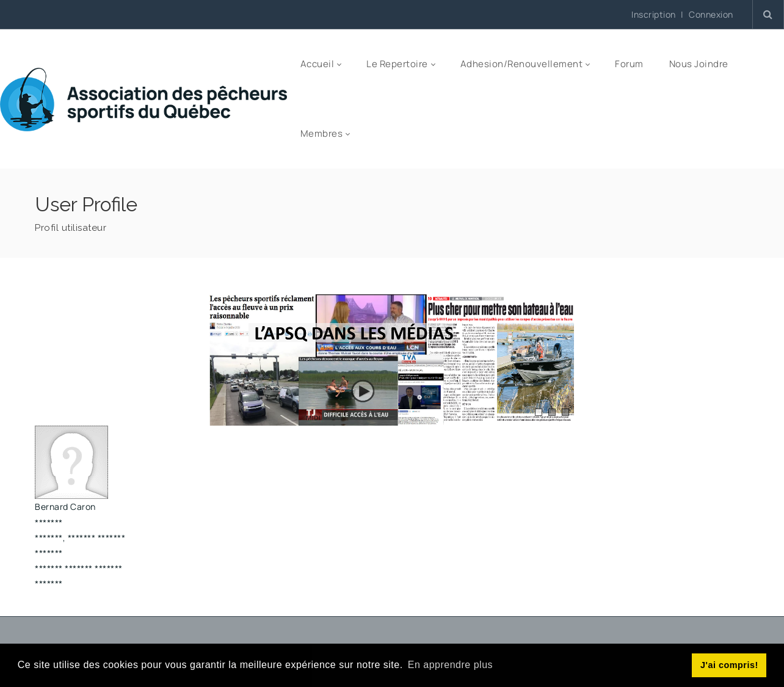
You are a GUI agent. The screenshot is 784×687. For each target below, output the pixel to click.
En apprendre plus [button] (450, 665)
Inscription (654, 14)
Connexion (711, 15)
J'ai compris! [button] (729, 665)
